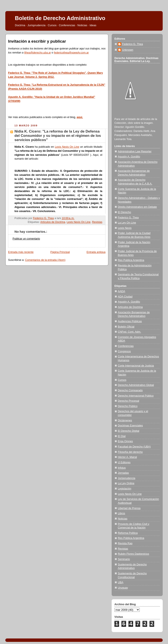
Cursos (122, 380)
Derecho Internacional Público (136, 396)
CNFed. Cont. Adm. (129, 332)
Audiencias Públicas (130, 321)
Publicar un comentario (26, 239)
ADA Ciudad (125, 297)
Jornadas (123, 473)
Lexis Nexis (125, 228)
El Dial (122, 436)
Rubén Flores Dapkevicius (133, 554)
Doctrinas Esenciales (130, 426)
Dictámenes (125, 420)
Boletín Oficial (126, 327)
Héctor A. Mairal (127, 457)
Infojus (122, 468)
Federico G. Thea (132, 44)
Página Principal (60, 252)
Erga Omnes (125, 441)
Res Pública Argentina (131, 538)
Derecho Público (128, 406)
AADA (121, 291)
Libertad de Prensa (129, 508)
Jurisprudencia (127, 478)
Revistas (97, 222)
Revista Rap (125, 543)
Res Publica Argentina (131, 260)
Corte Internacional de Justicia (136, 366)
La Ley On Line (127, 223)
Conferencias (126, 346)
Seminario (124, 559)
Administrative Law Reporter (135, 152)
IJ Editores (124, 462)
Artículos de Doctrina (53, 222)
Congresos (124, 351)
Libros (121, 513)
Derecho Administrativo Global (136, 385)
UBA (121, 582)
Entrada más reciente (21, 252)
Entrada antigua (96, 252)
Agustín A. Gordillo (129, 157)
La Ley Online (126, 483)
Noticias (123, 519)
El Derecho (124, 212)
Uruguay (123, 588)
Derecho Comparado (130, 390)
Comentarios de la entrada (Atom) (45, 260)
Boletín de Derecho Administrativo (60, 18)
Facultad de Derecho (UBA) (134, 447)
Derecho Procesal (128, 401)
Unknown (128, 50)
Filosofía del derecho (130, 452)
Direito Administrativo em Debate (137, 207)
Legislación (125, 489)
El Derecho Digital (129, 431)
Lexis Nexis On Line (67, 147)
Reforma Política (128, 533)
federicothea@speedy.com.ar (71, 53)
